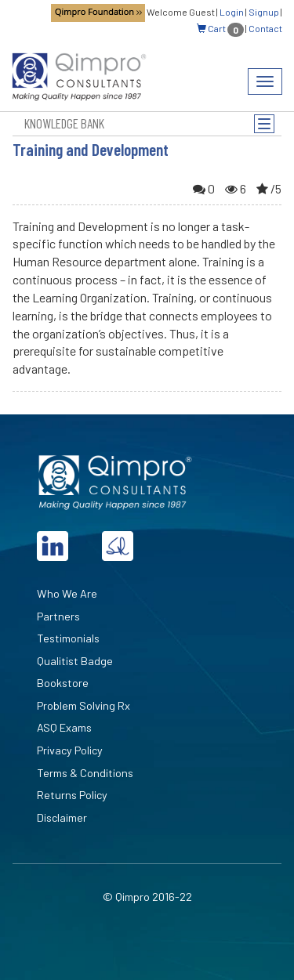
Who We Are (67, 593)
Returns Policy (72, 795)
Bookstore (63, 683)
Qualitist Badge (75, 661)
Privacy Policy (70, 750)
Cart (220, 28)
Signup (264, 12)
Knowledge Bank (64, 123)
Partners (58, 616)
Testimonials (68, 638)
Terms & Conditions (85, 773)
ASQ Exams (64, 727)
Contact (265, 28)
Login (232, 12)
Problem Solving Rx (83, 705)
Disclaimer (62, 817)
